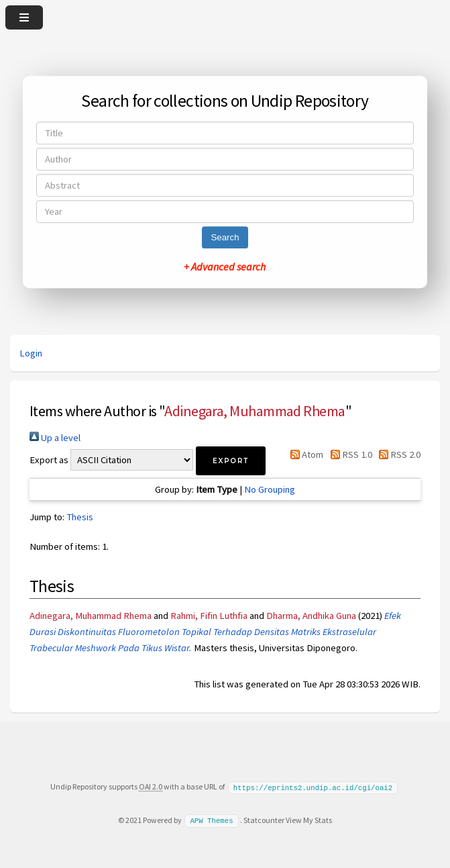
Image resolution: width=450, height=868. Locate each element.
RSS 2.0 (397, 454)
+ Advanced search (225, 267)
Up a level (55, 438)
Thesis (80, 517)
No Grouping (270, 489)
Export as (49, 460)
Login (31, 353)
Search (225, 237)
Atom (304, 454)
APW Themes (211, 820)
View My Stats (309, 819)
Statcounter (264, 819)
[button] (231, 461)
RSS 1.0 (348, 454)
